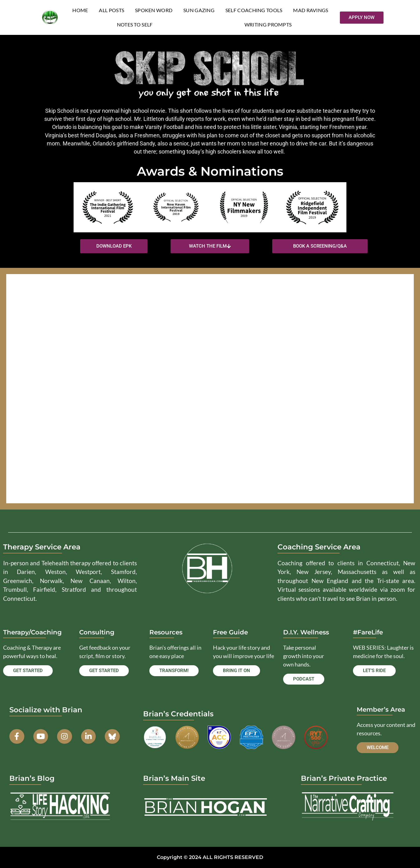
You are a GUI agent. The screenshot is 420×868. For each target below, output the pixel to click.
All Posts (111, 10)
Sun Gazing (199, 10)
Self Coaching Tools (254, 10)
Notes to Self (135, 24)
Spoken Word (154, 10)
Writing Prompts (268, 24)
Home (80, 10)
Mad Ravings (311, 10)
